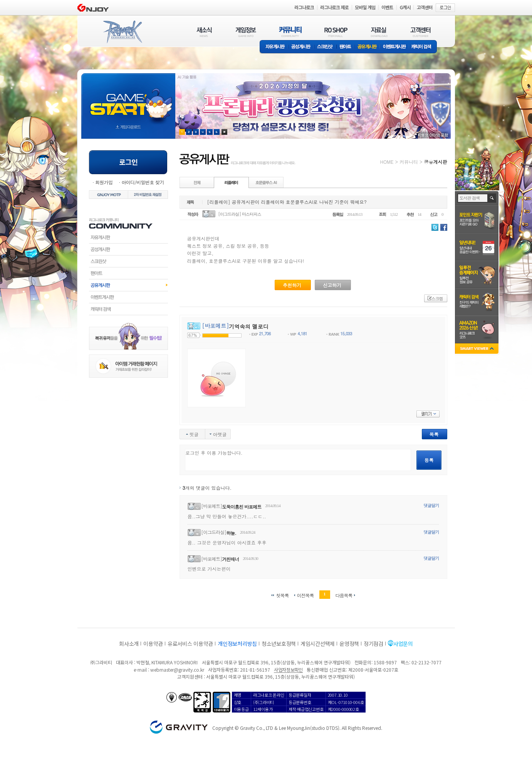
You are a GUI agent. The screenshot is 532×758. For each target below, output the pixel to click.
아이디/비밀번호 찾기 (143, 182)
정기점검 (373, 644)
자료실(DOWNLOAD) (379, 32)
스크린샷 (325, 47)
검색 (492, 198)
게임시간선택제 (318, 644)
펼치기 (428, 414)
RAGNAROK (122, 32)
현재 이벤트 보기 (224, 132)
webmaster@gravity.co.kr (177, 670)
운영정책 (349, 644)
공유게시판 (367, 47)
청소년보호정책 (279, 644)
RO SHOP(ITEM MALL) (336, 32)
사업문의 (403, 644)
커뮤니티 (409, 162)
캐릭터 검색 (424, 47)
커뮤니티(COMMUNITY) (290, 32)
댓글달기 (431, 505)
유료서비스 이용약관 (190, 644)
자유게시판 (274, 47)
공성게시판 (301, 47)
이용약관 (153, 644)
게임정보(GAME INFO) (246, 32)
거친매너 (230, 559)
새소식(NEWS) (204, 32)
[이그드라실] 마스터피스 (240, 214)
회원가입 (104, 182)
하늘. (231, 533)
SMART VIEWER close (477, 349)
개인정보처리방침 (237, 644)
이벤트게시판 (395, 47)
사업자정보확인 (288, 670)
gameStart (128, 99)
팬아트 (345, 47)
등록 (429, 460)
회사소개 (129, 644)
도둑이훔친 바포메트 (242, 507)
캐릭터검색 (128, 309)
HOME (387, 162)
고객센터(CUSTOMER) (420, 32)
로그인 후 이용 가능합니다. (298, 460)
